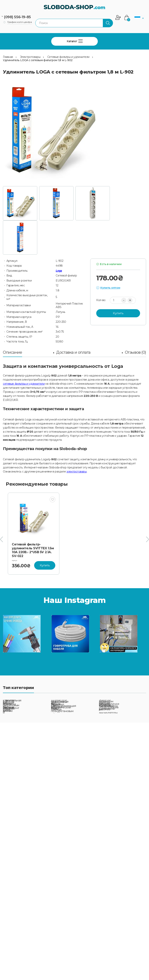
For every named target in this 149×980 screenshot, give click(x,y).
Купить (118, 313)
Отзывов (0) (136, 352)
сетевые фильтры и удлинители (24, 384)
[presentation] (1, 539)
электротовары (77, 472)
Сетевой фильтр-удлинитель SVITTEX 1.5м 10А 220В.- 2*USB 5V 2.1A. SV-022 (33, 550)
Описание (13, 352)
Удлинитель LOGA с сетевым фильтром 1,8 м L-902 (38, 60)
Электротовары (30, 57)
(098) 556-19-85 (17, 17)
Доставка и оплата (73, 352)
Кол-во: (101, 300)
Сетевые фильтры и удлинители (68, 57)
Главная (8, 57)
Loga (59, 271)
